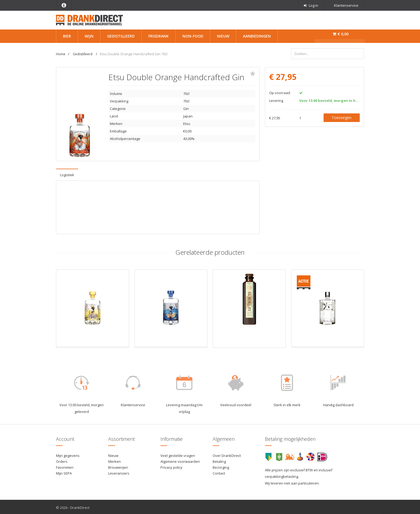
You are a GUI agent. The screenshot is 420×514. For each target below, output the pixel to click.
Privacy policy (171, 466)
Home (61, 54)
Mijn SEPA (64, 472)
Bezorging (221, 466)
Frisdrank (159, 36)
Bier (67, 36)
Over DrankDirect (227, 454)
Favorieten (65, 466)
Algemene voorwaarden (180, 460)
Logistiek (67, 173)
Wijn (89, 36)
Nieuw (223, 36)
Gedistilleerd (121, 36)
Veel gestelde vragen (178, 454)
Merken (115, 460)
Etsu (187, 122)
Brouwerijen (118, 466)
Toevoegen (342, 116)
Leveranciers (119, 472)
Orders (62, 460)
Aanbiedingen (257, 36)
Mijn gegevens (68, 454)
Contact (219, 472)
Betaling (219, 460)
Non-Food (193, 36)
